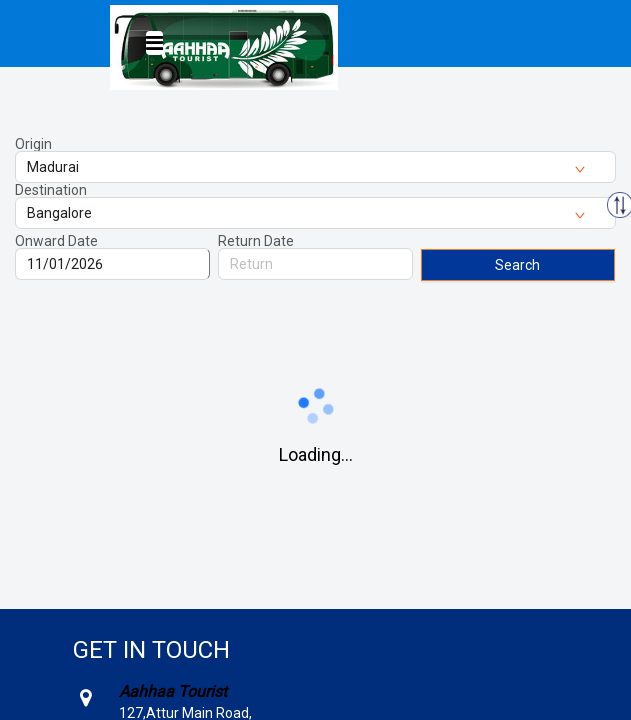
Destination (51, 190)
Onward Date (56, 241)
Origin (33, 144)
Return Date (256, 241)
